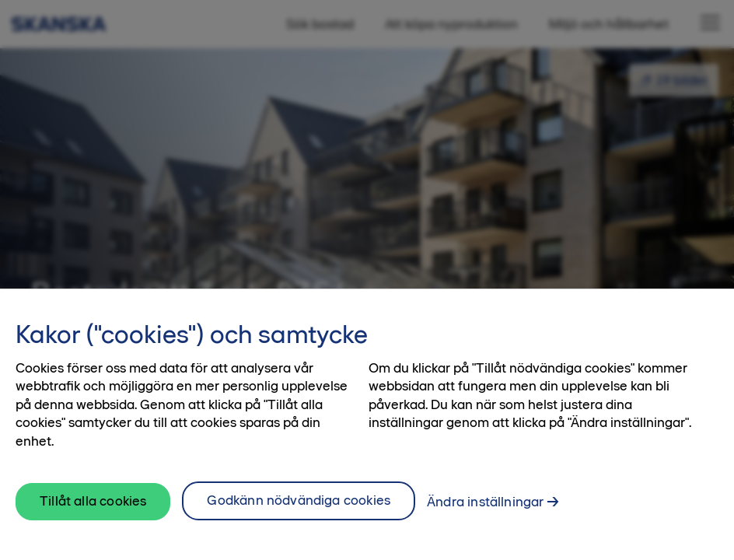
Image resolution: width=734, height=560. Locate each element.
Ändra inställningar (485, 502)
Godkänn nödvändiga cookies (299, 500)
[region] (367, 424)
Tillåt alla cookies (93, 501)
